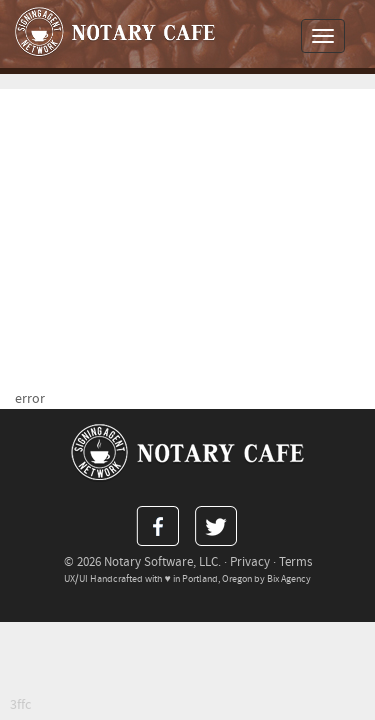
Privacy (250, 562)
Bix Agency (289, 579)
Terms (295, 562)
